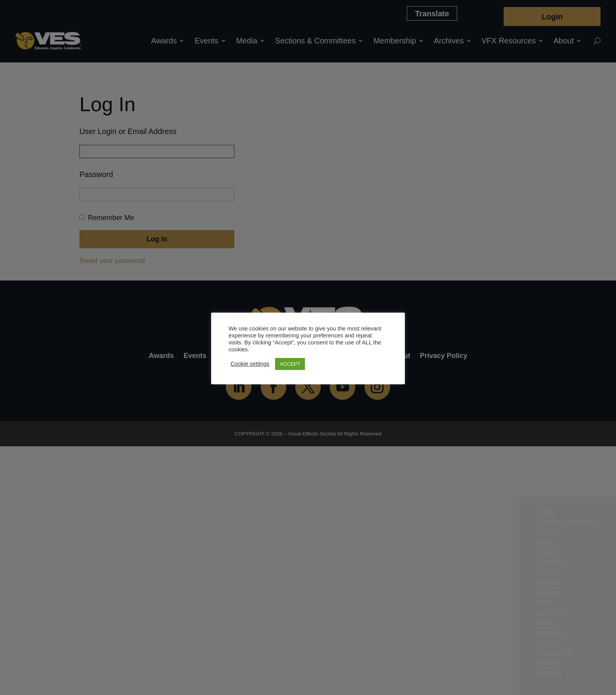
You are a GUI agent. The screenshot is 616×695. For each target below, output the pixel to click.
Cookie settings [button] (250, 364)
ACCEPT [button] (290, 364)
